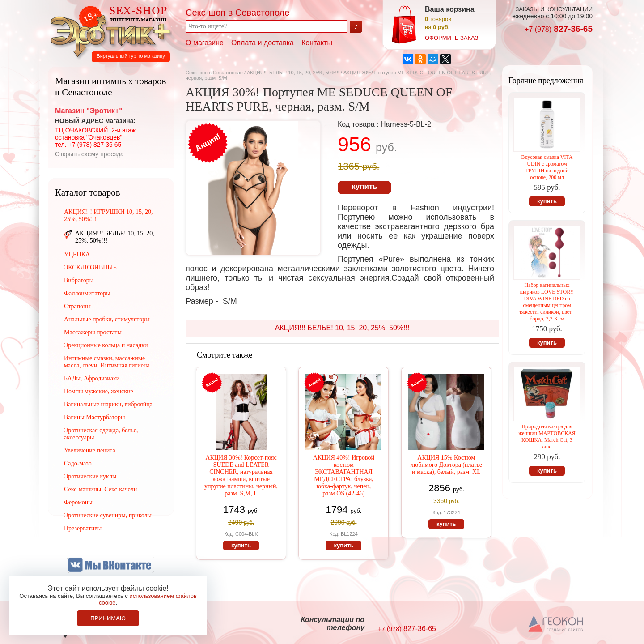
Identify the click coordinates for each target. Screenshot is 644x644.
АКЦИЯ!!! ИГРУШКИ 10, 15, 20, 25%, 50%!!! (108, 215)
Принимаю (108, 618)
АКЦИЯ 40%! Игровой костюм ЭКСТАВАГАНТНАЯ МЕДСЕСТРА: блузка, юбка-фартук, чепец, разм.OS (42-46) (344, 476)
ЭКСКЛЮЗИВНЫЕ (90, 267)
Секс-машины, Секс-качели (100, 489)
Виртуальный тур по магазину (131, 56)
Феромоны (78, 502)
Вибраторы (79, 280)
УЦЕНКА (77, 254)
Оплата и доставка (263, 43)
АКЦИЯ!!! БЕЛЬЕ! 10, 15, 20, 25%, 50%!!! (293, 73)
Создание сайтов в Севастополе (556, 624)
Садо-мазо (78, 463)
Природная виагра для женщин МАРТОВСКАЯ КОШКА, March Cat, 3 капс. (547, 437)
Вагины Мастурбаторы (94, 417)
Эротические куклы (90, 476)
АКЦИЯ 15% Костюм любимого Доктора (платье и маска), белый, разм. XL (446, 465)
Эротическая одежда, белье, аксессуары (101, 434)
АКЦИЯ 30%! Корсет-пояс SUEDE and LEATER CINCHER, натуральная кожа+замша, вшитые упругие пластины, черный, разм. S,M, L (241, 476)
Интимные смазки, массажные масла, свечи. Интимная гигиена (107, 362)
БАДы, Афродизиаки (92, 378)
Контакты (317, 43)
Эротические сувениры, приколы (108, 515)
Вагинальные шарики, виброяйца (108, 404)
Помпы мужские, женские (99, 391)
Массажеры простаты (93, 332)
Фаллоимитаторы (87, 293)
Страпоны (77, 306)
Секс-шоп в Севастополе (214, 73)
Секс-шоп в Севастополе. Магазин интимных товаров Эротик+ (108, 30)
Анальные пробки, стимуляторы (107, 319)
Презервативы (83, 528)
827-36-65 (559, 29)
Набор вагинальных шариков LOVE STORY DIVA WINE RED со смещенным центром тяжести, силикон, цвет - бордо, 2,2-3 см (547, 302)
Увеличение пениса (90, 450)
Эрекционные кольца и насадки (106, 345)
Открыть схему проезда (89, 154)
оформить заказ (451, 38)
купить (364, 186)
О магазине (205, 43)
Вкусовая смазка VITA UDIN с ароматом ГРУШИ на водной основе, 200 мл (547, 167)
